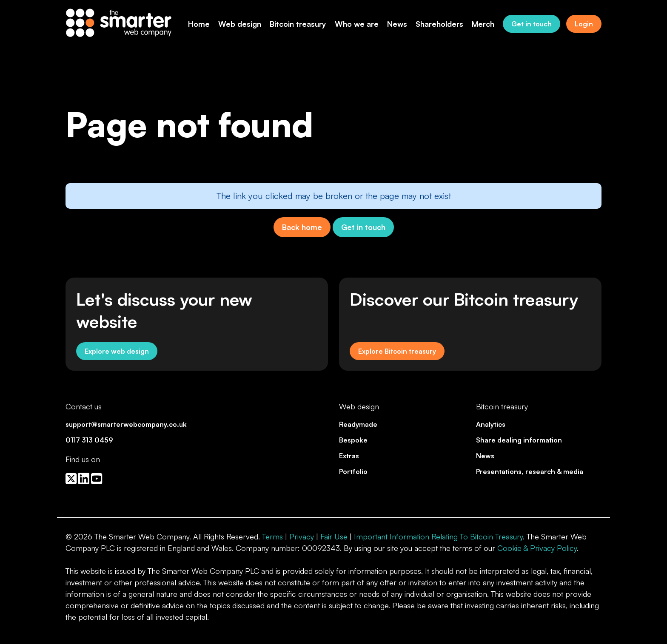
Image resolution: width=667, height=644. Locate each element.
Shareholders (439, 24)
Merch (483, 24)
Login (584, 24)
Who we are (357, 24)
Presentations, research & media (530, 471)
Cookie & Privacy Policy (537, 548)
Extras (349, 456)
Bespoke (353, 440)
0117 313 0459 (89, 440)
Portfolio (353, 471)
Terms (272, 536)
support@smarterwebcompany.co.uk (126, 424)
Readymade (358, 424)
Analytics (491, 424)
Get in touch (532, 24)
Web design (240, 24)
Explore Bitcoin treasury (397, 351)
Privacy (302, 536)
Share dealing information (519, 440)
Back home (302, 227)
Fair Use (334, 536)
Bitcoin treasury (298, 24)
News (397, 24)
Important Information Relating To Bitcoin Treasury (438, 536)
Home (199, 24)
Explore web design (117, 351)
